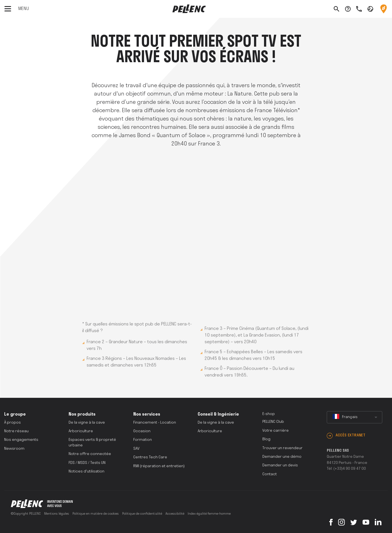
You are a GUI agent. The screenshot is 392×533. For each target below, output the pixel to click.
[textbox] (355, 417)
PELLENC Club (273, 422)
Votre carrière (276, 431)
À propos (12, 423)
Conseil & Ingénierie (218, 414)
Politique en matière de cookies (96, 514)
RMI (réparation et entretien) (159, 466)
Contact (270, 474)
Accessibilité (175, 514)
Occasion (142, 431)
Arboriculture (81, 431)
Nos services (147, 414)
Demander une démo (282, 457)
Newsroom (14, 449)
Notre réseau (16, 431)
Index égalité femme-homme (209, 514)
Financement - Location (155, 423)
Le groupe (15, 414)
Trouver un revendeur (282, 448)
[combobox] (355, 417)
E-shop (269, 414)
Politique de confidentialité (142, 514)
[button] (370, 9)
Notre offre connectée (90, 454)
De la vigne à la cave (87, 423)
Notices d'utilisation (86, 472)
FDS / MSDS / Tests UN (87, 463)
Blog (266, 439)
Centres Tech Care (150, 457)
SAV (136, 449)
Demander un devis (280, 465)
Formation (143, 440)
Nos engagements (21, 440)
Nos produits (82, 414)
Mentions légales (57, 514)
